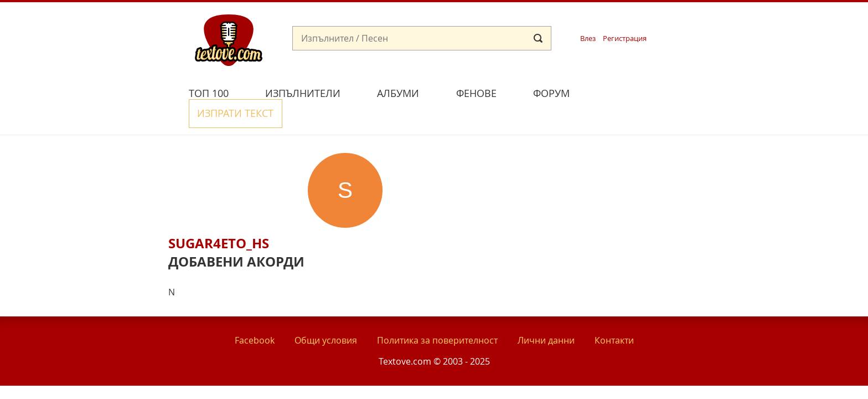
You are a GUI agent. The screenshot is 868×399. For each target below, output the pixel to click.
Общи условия (326, 315)
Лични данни (546, 315)
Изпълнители (303, 93)
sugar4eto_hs (219, 218)
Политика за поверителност (437, 315)
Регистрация (625, 39)
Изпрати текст (640, 92)
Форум (551, 93)
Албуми (398, 93)
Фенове (476, 93)
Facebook (255, 315)
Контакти (614, 315)
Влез (588, 39)
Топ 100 (209, 93)
